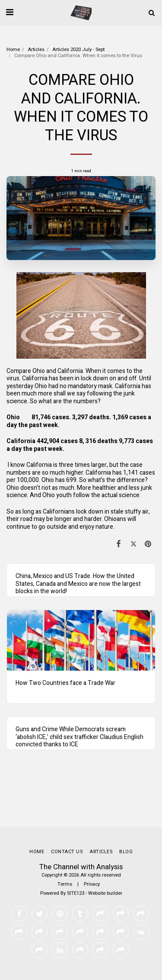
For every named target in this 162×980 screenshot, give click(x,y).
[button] (10, 12)
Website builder (105, 893)
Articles (36, 50)
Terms (65, 884)
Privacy (92, 884)
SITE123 (76, 893)
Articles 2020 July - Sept (78, 50)
